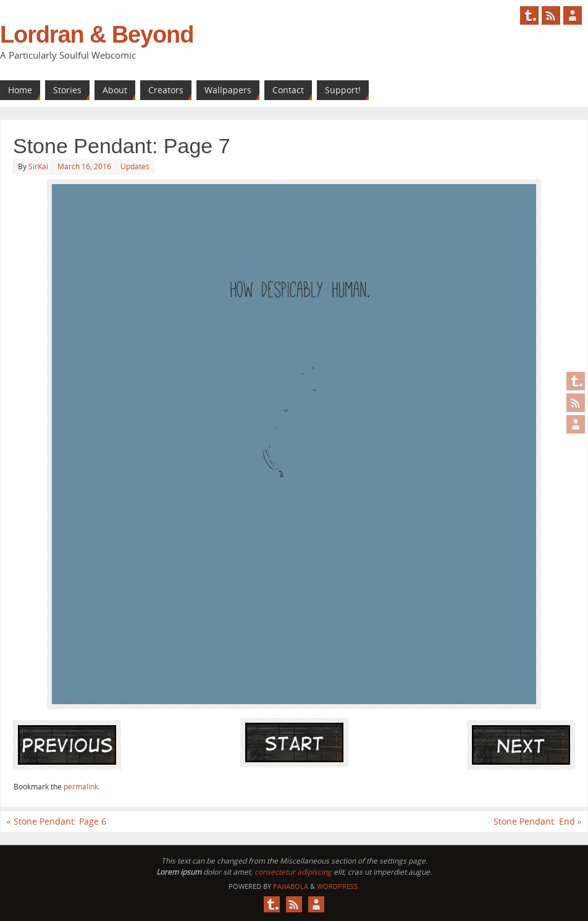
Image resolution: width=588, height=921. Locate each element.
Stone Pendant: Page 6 (57, 821)
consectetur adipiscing (293, 872)
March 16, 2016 (84, 166)
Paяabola (291, 886)
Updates (135, 166)
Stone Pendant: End (538, 821)
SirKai (38, 166)
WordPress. (338, 886)
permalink (81, 787)
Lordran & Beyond (97, 35)
